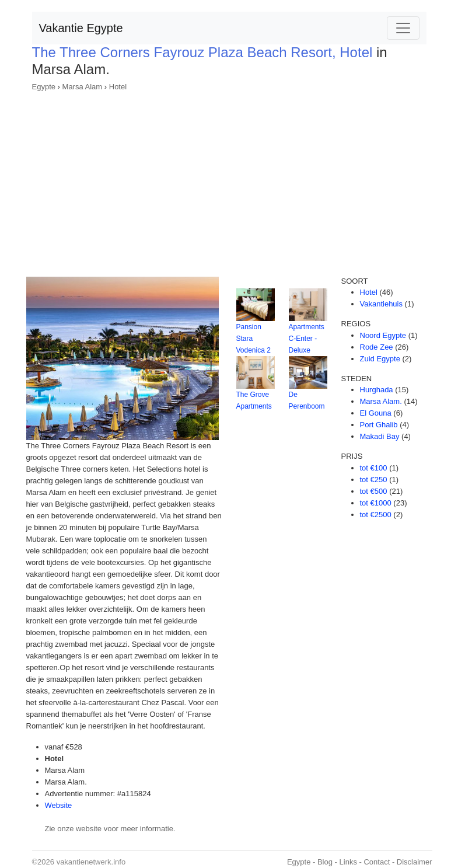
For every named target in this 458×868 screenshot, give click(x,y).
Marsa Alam (83, 87)
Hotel (118, 87)
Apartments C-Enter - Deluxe (307, 339)
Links (348, 862)
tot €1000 (376, 503)
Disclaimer (415, 862)
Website (59, 805)
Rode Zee (377, 347)
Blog (325, 862)
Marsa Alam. (381, 401)
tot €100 (374, 468)
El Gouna (376, 413)
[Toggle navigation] (403, 28)
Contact (377, 862)
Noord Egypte (383, 335)
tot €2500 (376, 515)
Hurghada (377, 390)
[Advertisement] (229, 180)
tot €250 (374, 480)
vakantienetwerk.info (91, 862)
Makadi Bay (380, 436)
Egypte (44, 87)
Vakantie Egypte (81, 28)
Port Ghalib (379, 425)
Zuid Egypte (380, 359)
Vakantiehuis (381, 304)
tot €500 (374, 491)
